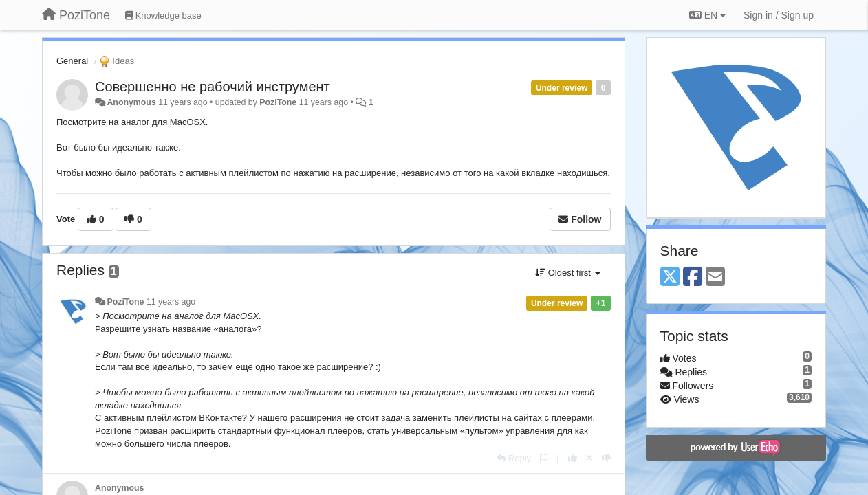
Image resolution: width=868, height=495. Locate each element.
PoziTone (278, 102)
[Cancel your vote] (589, 458)
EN (707, 15)
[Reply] (514, 458)
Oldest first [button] (567, 273)
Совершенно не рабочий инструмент (213, 87)
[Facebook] (693, 277)
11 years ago (171, 302)
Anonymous (131, 102)
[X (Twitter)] (670, 277)
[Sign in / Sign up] (779, 15)
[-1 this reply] (606, 458)
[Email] (715, 277)
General (72, 61)
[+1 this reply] (573, 458)
